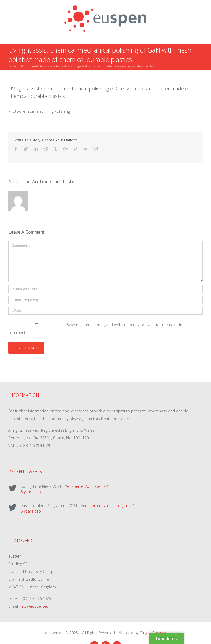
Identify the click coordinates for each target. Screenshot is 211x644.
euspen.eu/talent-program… (108, 506)
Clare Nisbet (64, 181)
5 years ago (31, 492)
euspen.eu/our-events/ (87, 486)
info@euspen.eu (34, 606)
